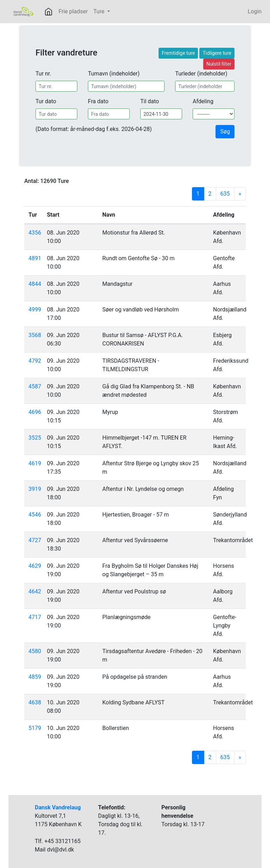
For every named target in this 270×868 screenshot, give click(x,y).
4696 (35, 412)
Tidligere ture (217, 53)
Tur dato (46, 101)
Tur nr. (43, 74)
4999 (35, 310)
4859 (35, 677)
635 (225, 194)
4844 (35, 284)
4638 (35, 702)
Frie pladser (73, 11)
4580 (35, 651)
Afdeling (203, 101)
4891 (35, 258)
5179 (35, 728)
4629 (35, 566)
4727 (35, 540)
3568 (35, 335)
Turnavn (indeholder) (114, 74)
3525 (35, 438)
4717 (35, 617)
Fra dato (98, 101)
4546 (35, 515)
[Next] (240, 194)
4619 (35, 463)
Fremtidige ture (178, 53)
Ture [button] (100, 11)
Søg (225, 131)
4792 (35, 361)
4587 (35, 386)
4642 (35, 591)
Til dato (150, 101)
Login (255, 11)
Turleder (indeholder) (201, 74)
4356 (35, 233)
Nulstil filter (219, 64)
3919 (35, 489)
